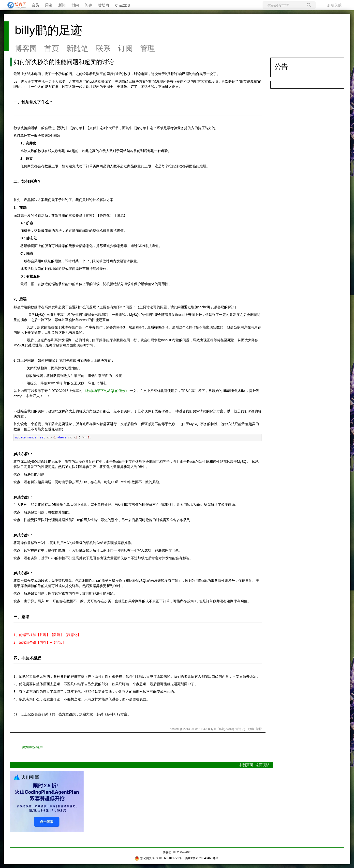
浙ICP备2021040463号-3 (201, 858)
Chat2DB (123, 5)
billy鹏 (212, 729)
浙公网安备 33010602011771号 (158, 858)
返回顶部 (262, 765)
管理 (147, 48)
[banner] (15, 5)
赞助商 (104, 5)
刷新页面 (246, 765)
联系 (103, 48)
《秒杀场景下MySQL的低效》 (106, 391)
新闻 (62, 5)
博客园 (26, 48)
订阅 (125, 48)
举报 (259, 729)
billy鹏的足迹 (49, 30)
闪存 (88, 5)
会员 (35, 5)
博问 (75, 5)
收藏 (251, 729)
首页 (52, 48)
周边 (49, 5)
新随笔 (77, 48)
